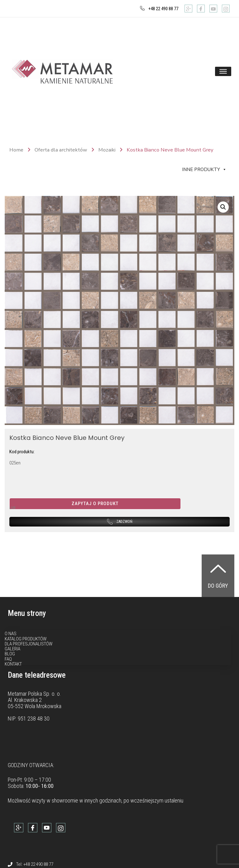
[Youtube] (213, 9)
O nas (11, 634)
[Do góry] (218, 568)
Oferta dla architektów (61, 150)
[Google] (188, 9)
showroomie (65, 800)
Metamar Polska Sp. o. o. (34, 694)
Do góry (218, 586)
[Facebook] (201, 9)
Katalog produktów (26, 639)
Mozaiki (107, 150)
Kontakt (13, 664)
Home (16, 150)
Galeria (12, 649)
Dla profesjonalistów (29, 644)
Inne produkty (204, 170)
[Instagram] (226, 9)
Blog (10, 654)
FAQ (8, 659)
